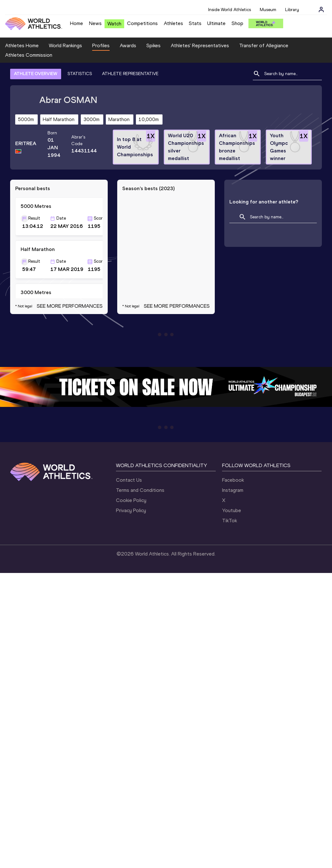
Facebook (233, 480)
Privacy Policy (131, 510)
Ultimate (216, 23)
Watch (114, 24)
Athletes (173, 23)
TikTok (230, 521)
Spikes (153, 45)
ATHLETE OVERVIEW (36, 74)
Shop (237, 23)
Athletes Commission (29, 55)
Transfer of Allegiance (264, 45)
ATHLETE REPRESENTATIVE (130, 74)
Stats (195, 23)
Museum (268, 10)
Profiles (101, 45)
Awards (128, 45)
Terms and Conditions (140, 490)
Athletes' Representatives (200, 45)
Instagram (233, 490)
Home (77, 23)
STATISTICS (80, 74)
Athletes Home (22, 45)
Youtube (232, 510)
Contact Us (129, 480)
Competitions (142, 23)
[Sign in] (321, 10)
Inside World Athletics (230, 10)
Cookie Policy (131, 500)
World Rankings (65, 45)
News (95, 23)
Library (292, 10)
